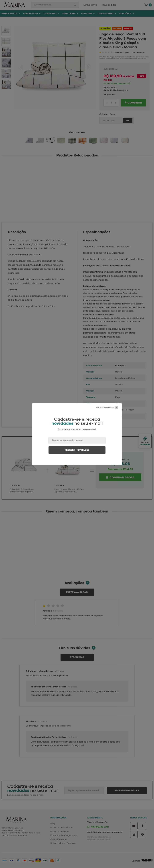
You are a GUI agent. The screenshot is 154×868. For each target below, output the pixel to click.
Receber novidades (77, 450)
